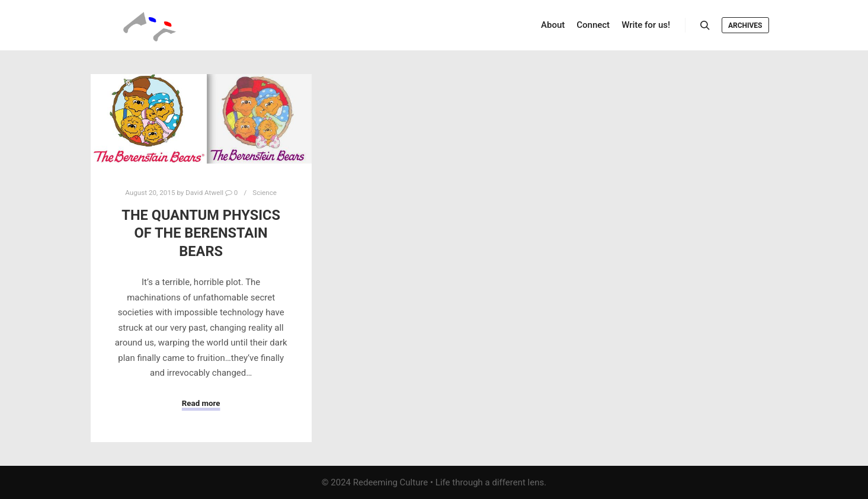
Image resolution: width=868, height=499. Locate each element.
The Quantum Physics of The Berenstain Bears (201, 233)
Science (265, 193)
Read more (201, 403)
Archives (745, 25)
